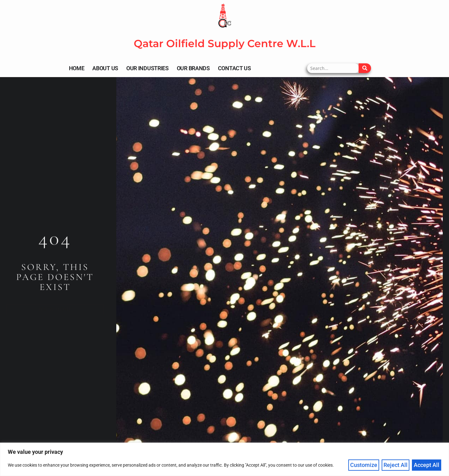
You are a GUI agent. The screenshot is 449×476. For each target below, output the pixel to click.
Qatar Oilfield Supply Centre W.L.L (225, 43)
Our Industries (147, 68)
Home (77, 68)
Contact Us (234, 68)
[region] (224, 459)
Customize (364, 465)
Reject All (396, 465)
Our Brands (193, 68)
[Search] (365, 68)
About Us (105, 68)
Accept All (427, 465)
